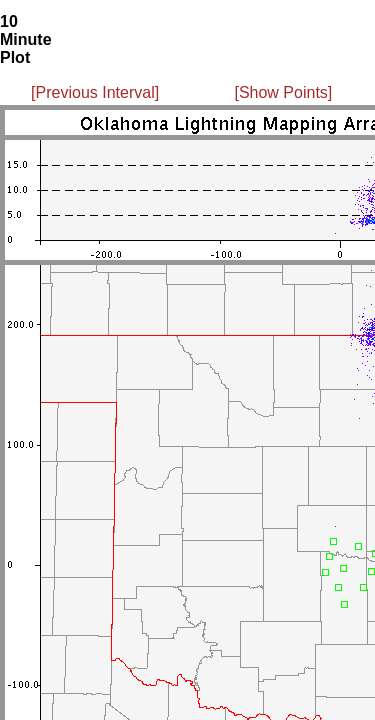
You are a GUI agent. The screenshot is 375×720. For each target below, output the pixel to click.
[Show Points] (283, 92)
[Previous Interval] (95, 92)
